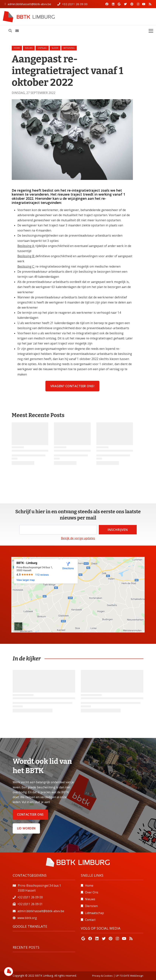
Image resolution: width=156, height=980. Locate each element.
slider (55, 48)
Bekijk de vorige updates (78, 538)
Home (17, 48)
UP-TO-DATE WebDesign (129, 976)
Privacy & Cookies (102, 976)
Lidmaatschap (94, 913)
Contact (90, 920)
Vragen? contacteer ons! (72, 386)
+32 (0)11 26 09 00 (75, 4)
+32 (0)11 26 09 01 (30, 904)
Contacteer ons (30, 815)
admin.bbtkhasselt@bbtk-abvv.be (29, 4)
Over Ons (92, 892)
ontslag (42, 48)
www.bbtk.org (27, 918)
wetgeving (69, 48)
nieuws (29, 48)
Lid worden (26, 828)
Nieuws (90, 899)
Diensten (91, 906)
